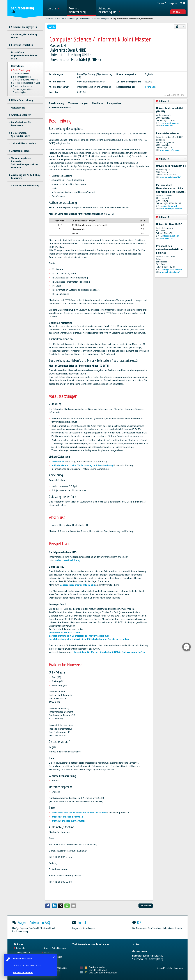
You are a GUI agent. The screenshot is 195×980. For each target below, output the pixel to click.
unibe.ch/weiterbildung (68, 560)
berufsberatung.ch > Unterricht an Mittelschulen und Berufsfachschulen (89, 639)
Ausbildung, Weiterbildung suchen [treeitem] (24, 36)
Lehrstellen (21, 948)
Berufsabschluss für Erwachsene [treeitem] (21, 124)
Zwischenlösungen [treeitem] (20, 151)
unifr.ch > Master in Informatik (68, 821)
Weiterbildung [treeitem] (18, 108)
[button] (48, 906)
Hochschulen (84, 19)
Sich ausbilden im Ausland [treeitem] (24, 143)
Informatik (150, 87)
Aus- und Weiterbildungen (55, 948)
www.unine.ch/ (166, 126)
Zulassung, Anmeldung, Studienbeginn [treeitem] (23, 91)
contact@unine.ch (171, 123)
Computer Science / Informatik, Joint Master (132, 19)
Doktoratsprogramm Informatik (77, 585)
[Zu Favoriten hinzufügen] (183, 27)
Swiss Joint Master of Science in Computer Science (79, 813)
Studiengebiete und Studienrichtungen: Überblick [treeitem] (26, 78)
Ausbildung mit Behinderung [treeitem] (25, 185)
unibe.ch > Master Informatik (67, 817)
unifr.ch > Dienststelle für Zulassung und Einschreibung (82, 465)
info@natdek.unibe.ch (172, 270)
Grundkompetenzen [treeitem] (21, 115)
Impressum (179, 968)
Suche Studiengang (101, 19)
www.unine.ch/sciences (170, 150)
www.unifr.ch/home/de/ (170, 177)
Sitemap (160, 968)
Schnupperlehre (23, 952)
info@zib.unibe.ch (171, 236)
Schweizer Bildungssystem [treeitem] (24, 27)
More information (23, 972)
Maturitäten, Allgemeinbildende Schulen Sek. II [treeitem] (24, 55)
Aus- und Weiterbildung (67, 19)
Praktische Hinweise (60, 107)
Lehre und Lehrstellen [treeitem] (22, 45)
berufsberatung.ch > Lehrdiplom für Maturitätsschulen (79, 636)
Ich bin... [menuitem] (178, 12)
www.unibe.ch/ (166, 238)
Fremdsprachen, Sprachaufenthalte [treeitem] (20, 134)
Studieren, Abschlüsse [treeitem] (23, 86)
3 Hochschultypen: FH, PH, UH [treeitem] (27, 83)
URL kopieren (146, 906)
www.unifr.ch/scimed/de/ (171, 209)
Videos (47, 952)
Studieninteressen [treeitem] (21, 74)
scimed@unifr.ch (170, 206)
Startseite (50, 19)
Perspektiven (114, 103)
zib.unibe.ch (58, 461)
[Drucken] (177, 27)
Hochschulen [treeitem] (17, 66)
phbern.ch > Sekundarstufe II (65, 632)
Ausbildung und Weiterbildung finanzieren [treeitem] (26, 176)
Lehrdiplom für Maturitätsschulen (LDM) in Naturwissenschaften (110, 652)
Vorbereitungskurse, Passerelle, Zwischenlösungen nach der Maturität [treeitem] (25, 163)
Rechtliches (169, 968)
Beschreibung (57, 103)
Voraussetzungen (78, 103)
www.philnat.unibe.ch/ (170, 272)
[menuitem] (56, 8)
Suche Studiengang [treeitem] (22, 70)
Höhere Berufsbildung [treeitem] (22, 100)
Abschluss (97, 103)
